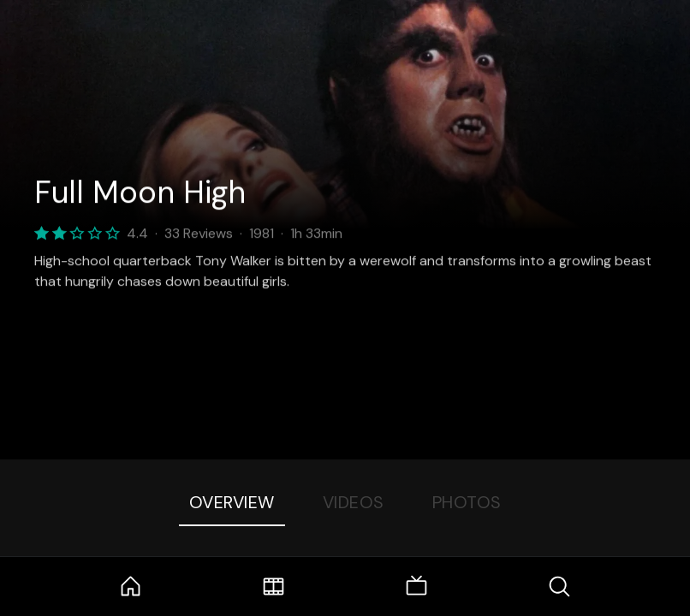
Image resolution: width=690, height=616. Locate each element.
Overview (232, 502)
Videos (354, 502)
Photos (467, 502)
